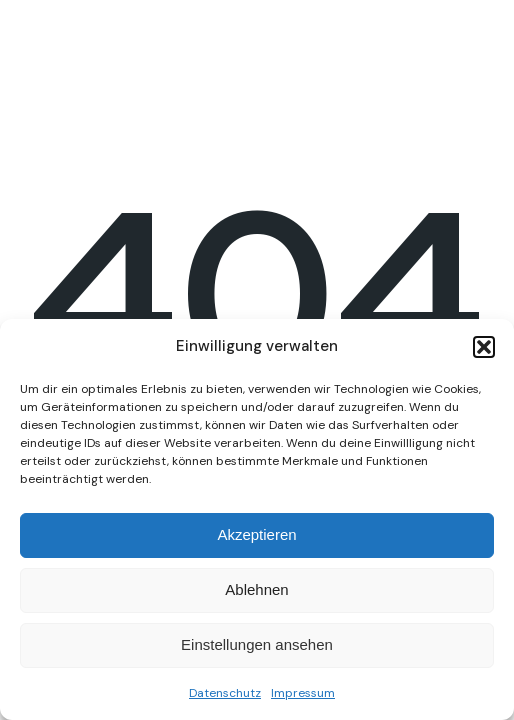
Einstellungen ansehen (257, 644)
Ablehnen (256, 589)
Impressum (303, 693)
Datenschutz (225, 693)
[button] (484, 347)
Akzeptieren (256, 534)
